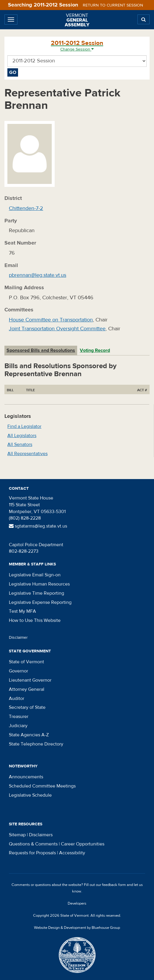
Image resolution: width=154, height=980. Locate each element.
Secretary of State (27, 707)
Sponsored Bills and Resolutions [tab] (41, 350)
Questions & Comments (33, 844)
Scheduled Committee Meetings (42, 786)
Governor (18, 671)
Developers (77, 903)
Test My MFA (22, 611)
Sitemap (17, 835)
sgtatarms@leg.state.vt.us (38, 526)
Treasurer (19, 717)
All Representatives (27, 454)
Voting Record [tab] (95, 350)
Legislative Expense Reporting (40, 602)
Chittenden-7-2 (26, 208)
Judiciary (18, 726)
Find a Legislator (24, 426)
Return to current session (113, 5)
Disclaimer (18, 638)
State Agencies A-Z (29, 735)
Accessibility (72, 853)
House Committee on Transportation (51, 320)
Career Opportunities (83, 844)
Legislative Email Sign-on (35, 575)
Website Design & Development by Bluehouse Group (77, 928)
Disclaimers (41, 835)
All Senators (20, 444)
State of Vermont (26, 662)
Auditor (17, 698)
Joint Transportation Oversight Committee (57, 329)
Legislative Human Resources (39, 584)
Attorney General (27, 689)
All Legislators (22, 436)
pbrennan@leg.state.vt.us (38, 275)
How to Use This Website (35, 620)
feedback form (114, 885)
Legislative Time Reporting (37, 593)
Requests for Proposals (32, 853)
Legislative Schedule (30, 795)
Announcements (26, 777)
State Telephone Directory (36, 744)
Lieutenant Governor (30, 680)
